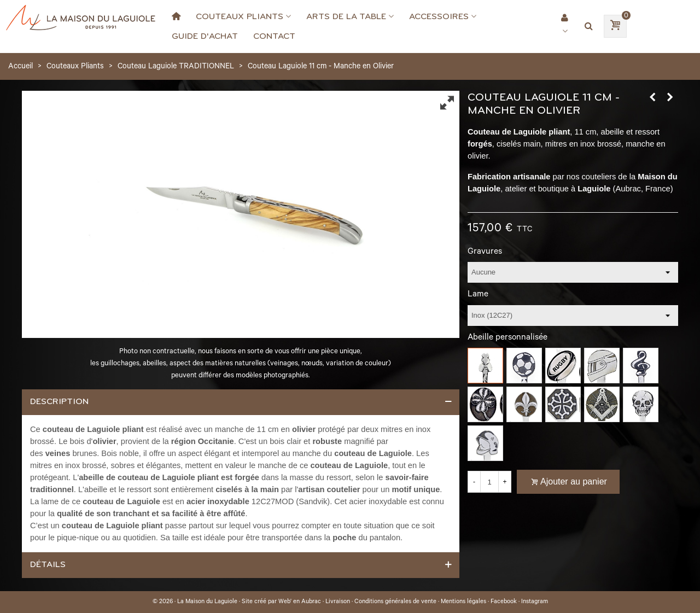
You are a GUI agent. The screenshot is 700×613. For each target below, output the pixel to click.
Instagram (535, 602)
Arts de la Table (346, 16)
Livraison (338, 602)
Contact (274, 36)
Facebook (504, 602)
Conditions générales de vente (395, 602)
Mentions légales (463, 602)
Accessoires (439, 16)
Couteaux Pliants (240, 16)
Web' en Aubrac (300, 602)
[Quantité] (489, 482)
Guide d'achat (205, 36)
